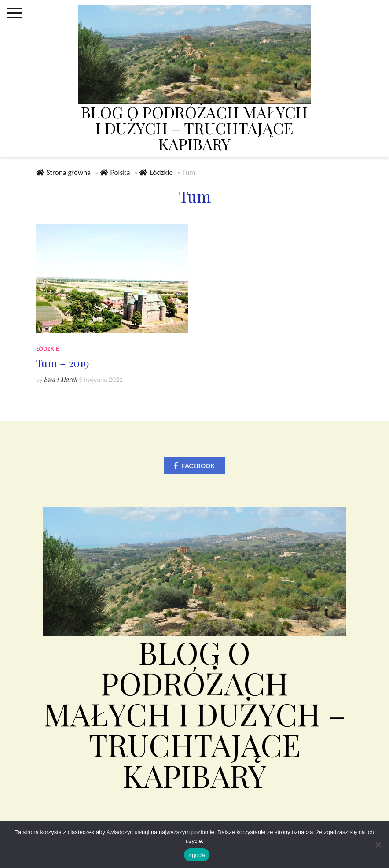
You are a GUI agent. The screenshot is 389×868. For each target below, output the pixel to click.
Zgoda (197, 855)
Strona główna (68, 172)
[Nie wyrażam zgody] (378, 845)
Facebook (198, 466)
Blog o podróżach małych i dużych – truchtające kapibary (194, 128)
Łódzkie (161, 172)
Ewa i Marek (61, 380)
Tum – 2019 (62, 363)
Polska (120, 172)
